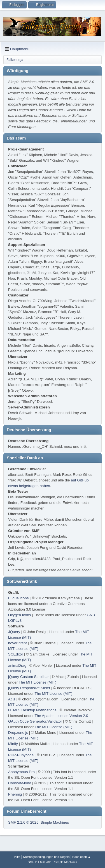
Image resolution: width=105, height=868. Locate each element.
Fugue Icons (18, 598)
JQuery (14, 632)
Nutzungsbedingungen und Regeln (46, 857)
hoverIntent (17, 643)
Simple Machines (55, 822)
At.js (12, 699)
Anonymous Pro (21, 772)
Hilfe (17, 857)
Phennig (15, 794)
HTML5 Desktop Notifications (32, 710)
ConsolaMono (20, 783)
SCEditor (16, 654)
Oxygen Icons (20, 615)
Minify (13, 744)
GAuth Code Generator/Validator (35, 721)
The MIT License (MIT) (38, 682)
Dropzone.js (18, 733)
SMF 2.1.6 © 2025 (23, 822)
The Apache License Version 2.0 (61, 716)
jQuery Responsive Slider (29, 688)
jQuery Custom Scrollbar (28, 677)
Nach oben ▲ (81, 857)
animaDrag (17, 665)
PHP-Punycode (21, 755)
